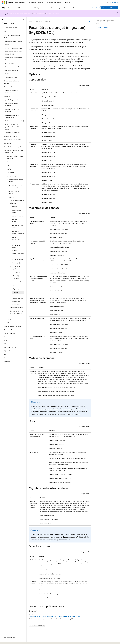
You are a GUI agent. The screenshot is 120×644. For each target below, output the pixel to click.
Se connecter (114, 2)
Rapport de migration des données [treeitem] (16, 239)
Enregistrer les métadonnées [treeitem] (16, 303)
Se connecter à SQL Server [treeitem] (17, 226)
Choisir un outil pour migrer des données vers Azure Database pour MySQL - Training (55, 616)
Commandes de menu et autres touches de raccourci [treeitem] (17, 313)
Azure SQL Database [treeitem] (16, 277)
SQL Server (45, 21)
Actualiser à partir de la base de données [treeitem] (18, 297)
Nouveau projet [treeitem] (16, 263)
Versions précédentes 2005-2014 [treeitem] (14, 41)
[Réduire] (24, 20)
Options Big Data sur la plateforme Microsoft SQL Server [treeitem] (13, 127)
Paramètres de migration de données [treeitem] (16, 248)
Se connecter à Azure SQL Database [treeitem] (18, 232)
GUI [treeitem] (14, 285)
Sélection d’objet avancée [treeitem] (16, 211)
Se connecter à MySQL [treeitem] (16, 221)
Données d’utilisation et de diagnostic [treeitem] (15, 157)
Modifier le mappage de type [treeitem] (18, 255)
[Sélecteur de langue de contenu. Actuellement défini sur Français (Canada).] (10, 641)
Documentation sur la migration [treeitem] (12, 104)
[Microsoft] (4, 3)
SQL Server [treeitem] (7, 32)
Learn (31, 21)
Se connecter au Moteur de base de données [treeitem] (14, 59)
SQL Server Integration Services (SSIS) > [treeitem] (12, 116)
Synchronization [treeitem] (18, 282)
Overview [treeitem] (11, 173)
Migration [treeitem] (16, 292)
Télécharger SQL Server (110, 8)
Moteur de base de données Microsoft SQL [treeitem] (14, 53)
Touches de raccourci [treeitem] (16, 308)
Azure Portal (96, 8)
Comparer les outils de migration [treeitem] (12, 110)
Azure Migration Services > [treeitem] (13, 133)
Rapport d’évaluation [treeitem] (18, 216)
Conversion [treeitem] (16, 272)
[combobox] (13, 24)
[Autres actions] (89, 21)
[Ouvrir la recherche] (107, 3)
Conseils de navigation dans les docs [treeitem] (13, 36)
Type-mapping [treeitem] (17, 289)
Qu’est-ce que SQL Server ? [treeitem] (14, 48)
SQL (37, 21)
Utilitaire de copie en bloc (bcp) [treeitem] (15, 121)
